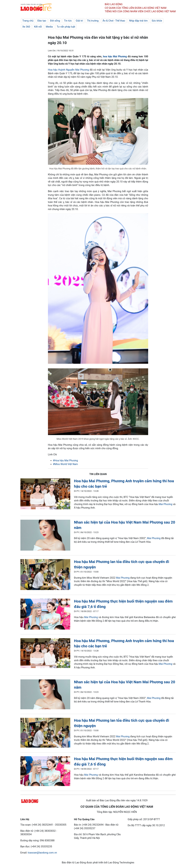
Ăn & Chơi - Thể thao (114, 21)
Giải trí (79, 21)
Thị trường (93, 21)
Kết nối (38, 27)
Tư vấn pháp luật (66, 27)
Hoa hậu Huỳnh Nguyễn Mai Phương (68, 70)
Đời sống (55, 21)
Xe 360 (26, 27)
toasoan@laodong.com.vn (42, 853)
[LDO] (45, 494)
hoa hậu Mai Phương (115, 56)
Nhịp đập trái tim (138, 21)
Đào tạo (42, 21)
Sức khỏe (157, 21)
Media (49, 27)
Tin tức (68, 21)
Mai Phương (166, 504)
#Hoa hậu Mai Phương (66, 460)
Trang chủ (28, 21)
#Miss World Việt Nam (65, 464)
